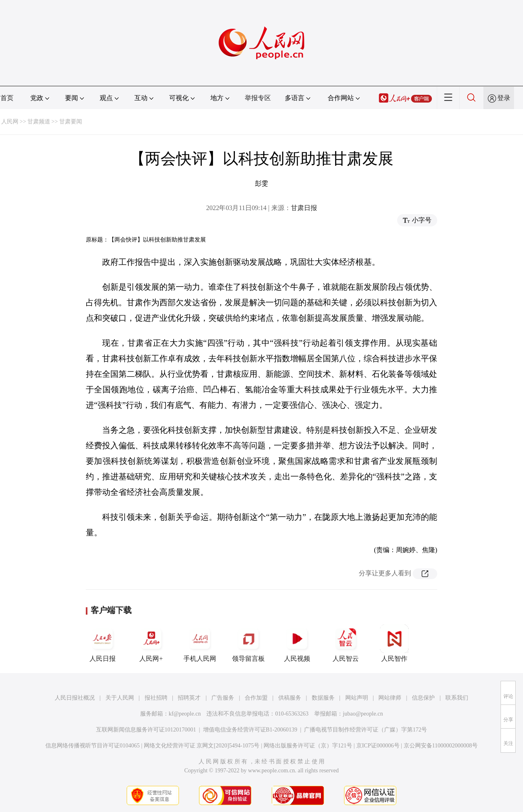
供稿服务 (290, 698)
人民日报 (103, 643)
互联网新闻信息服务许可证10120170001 (146, 730)
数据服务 (323, 698)
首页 (7, 98)
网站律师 (390, 698)
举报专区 (258, 98)
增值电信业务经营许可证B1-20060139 (250, 730)
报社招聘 (156, 698)
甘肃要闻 (71, 122)
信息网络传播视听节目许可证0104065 (93, 746)
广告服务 (223, 698)
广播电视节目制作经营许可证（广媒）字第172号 (365, 730)
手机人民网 (200, 643)
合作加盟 (256, 698)
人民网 (10, 122)
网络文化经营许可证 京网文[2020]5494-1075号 (202, 746)
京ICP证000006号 (378, 746)
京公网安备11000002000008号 (441, 746)
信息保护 (423, 698)
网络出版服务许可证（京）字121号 (308, 746)
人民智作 (394, 643)
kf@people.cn (185, 714)
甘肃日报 (304, 208)
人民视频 (297, 643)
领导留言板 (248, 643)
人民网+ (151, 643)
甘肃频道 (39, 122)
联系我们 (457, 698)
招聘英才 (189, 698)
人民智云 (346, 643)
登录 (504, 98)
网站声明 (357, 698)
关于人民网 (120, 698)
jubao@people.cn (363, 714)
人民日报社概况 (75, 698)
